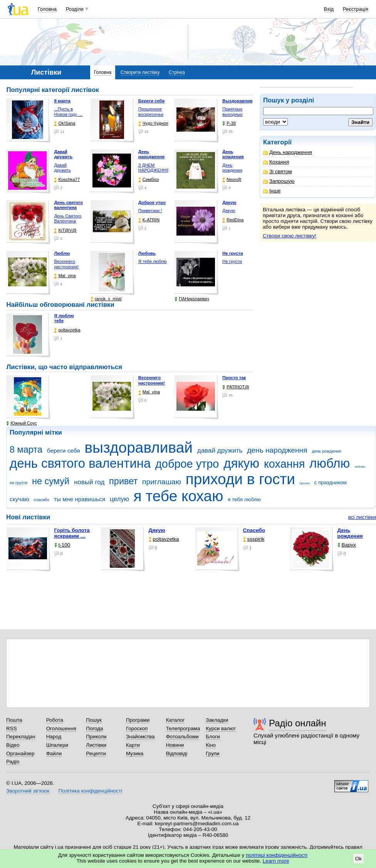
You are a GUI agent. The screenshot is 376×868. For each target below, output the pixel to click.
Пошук (94, 720)
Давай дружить (62, 168)
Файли (54, 753)
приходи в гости (240, 479)
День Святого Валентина (68, 219)
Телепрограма (183, 728)
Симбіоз (149, 180)
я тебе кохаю (179, 496)
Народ (54, 737)
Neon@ (232, 180)
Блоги (213, 737)
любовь (360, 467)
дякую (241, 463)
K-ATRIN (149, 220)
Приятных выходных (232, 112)
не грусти (18, 483)
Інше (272, 191)
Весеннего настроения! (66, 264)
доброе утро (187, 464)
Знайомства (140, 737)
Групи (212, 753)
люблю (330, 463)
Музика (135, 753)
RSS (12, 728)
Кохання (276, 162)
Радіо (13, 762)
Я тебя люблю (153, 261)
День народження (288, 152)
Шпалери (57, 745)
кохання (284, 464)
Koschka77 (67, 180)
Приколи (96, 737)
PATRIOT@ (236, 387)
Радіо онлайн (298, 723)
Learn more (276, 861)
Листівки (96, 745)
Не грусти (232, 261)
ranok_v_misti (106, 299)
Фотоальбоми (182, 737)
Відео (13, 745)
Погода (94, 728)
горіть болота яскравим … (72, 533)
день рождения (326, 451)
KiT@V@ (65, 230)
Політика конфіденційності (90, 791)
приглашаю (162, 482)
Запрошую (279, 181)
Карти (133, 745)
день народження (277, 450)
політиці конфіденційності (277, 855)
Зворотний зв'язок (28, 791)
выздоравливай (138, 447)
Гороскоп (137, 728)
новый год (89, 482)
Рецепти (96, 753)
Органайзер (20, 753)
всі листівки (362, 517)
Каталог (175, 720)
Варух (347, 545)
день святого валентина (80, 463)
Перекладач (21, 737)
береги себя (64, 451)
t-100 (62, 545)
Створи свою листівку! (290, 236)
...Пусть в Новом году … (68, 112)
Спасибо (254, 530)
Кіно (211, 745)
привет (123, 481)
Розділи (75, 9)
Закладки (217, 720)
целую (119, 499)
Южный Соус (21, 423)
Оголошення (61, 728)
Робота (55, 720)
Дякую (229, 211)
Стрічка (177, 72)
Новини (175, 745)
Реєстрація (356, 9)
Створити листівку (140, 72)
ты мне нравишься (80, 499)
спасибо (41, 500)
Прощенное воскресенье (151, 112)
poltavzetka (67, 330)
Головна (47, 9)
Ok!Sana (65, 123)
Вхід (329, 9)
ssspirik (254, 539)
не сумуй (51, 481)
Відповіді (177, 753)
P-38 (229, 123)
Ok (358, 859)
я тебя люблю (244, 499)
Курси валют (221, 728)
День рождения (232, 168)
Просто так (234, 378)
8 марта (26, 450)
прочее (305, 483)
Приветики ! (150, 211)
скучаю (19, 499)
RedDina (233, 220)
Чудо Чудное (153, 123)
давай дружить (220, 451)
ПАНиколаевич (192, 299)
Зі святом (278, 171)
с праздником (331, 483)
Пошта (14, 720)
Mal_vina (65, 276)
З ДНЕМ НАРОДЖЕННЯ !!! (154, 170)
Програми (138, 720)
